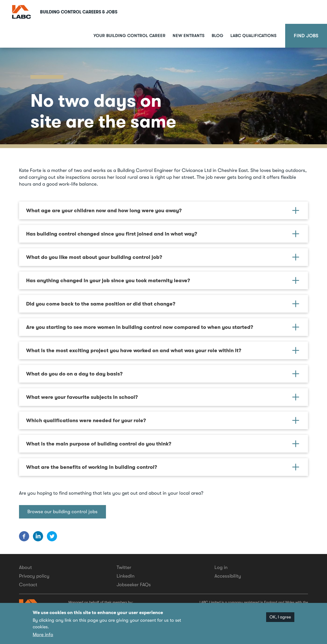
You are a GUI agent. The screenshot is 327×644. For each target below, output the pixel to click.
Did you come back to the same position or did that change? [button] (163, 304)
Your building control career (130, 36)
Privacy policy (34, 576)
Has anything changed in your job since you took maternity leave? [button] (163, 280)
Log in (221, 567)
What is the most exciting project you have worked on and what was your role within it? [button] (163, 350)
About (25, 567)
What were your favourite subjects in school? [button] (163, 397)
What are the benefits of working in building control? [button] (163, 467)
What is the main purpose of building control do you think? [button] (163, 444)
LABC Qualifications (253, 36)
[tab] (163, 210)
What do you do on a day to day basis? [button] (163, 374)
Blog (217, 36)
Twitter (124, 567)
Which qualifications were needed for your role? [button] (163, 420)
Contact (28, 585)
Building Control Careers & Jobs (79, 12)
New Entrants (189, 36)
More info (43, 635)
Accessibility (228, 576)
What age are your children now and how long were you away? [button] (163, 210)
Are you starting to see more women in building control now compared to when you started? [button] (163, 327)
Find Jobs (306, 36)
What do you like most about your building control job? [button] (163, 257)
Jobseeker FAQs (134, 585)
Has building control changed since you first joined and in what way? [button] (163, 234)
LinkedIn (126, 576)
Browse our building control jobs (62, 512)
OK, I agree (280, 618)
